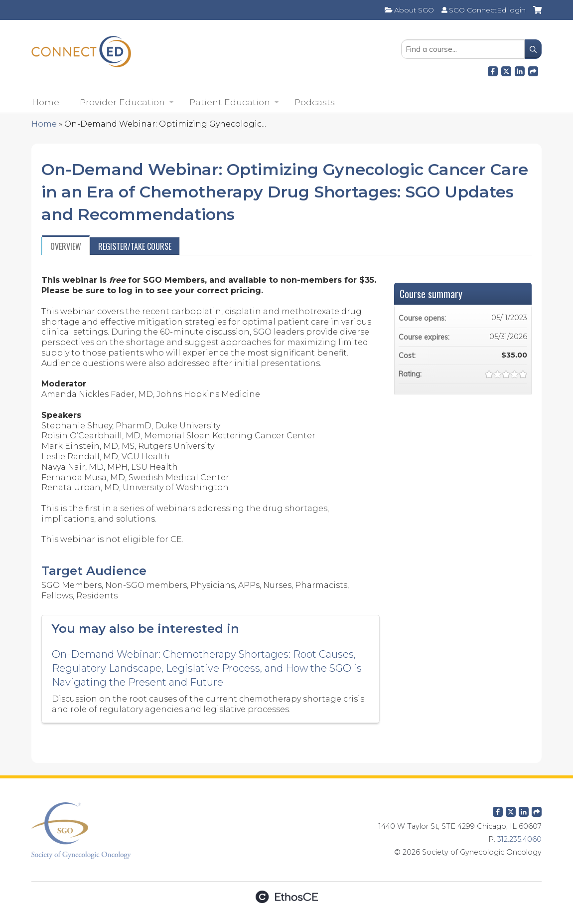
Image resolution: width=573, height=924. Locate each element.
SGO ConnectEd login (487, 10)
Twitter (511, 810)
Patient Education (230, 102)
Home (46, 102)
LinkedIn (520, 70)
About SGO (414, 10)
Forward (533, 70)
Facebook (493, 70)
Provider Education (122, 102)
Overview (66, 246)
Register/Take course (135, 246)
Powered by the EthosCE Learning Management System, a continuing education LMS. (286, 897)
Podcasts (315, 102)
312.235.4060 (519, 839)
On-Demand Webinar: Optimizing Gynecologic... (165, 124)
